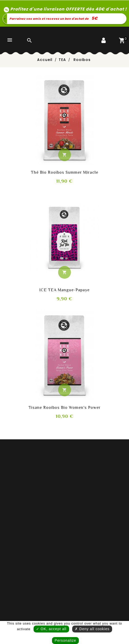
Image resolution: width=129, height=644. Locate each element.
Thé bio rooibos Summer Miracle (65, 172)
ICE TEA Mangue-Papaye (64, 290)
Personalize (65, 640)
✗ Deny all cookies (92, 629)
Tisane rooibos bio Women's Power (65, 408)
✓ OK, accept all (51, 629)
